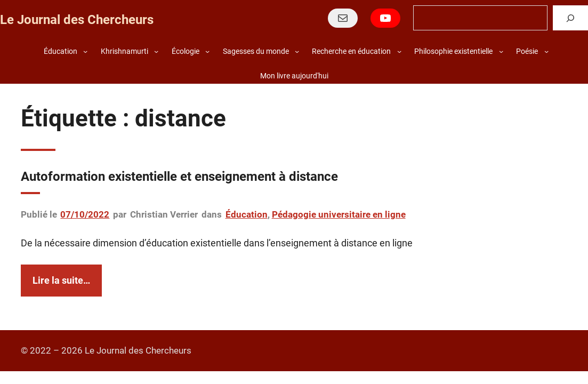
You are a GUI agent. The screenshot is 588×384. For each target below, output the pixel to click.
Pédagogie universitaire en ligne (339, 214)
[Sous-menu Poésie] (546, 51)
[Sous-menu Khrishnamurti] (156, 51)
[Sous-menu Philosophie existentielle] (501, 51)
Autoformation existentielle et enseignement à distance (179, 177)
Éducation (247, 214)
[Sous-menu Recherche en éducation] (399, 51)
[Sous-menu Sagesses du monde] (297, 51)
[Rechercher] (570, 18)
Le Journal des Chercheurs (77, 20)
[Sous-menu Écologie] (207, 51)
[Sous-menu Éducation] (85, 51)
